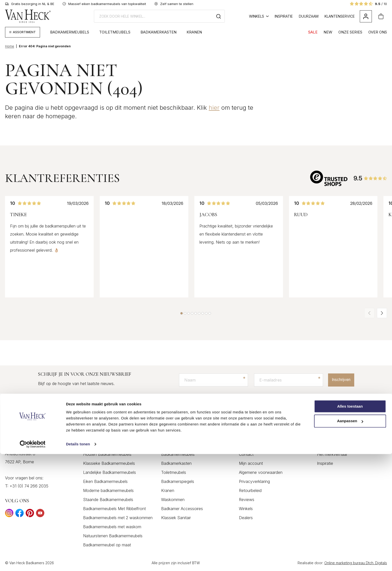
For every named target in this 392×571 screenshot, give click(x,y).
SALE (313, 32)
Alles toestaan (350, 523)
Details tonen (78, 561)
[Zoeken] (219, 16)
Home (10, 46)
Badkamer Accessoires (182, 509)
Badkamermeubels (70, 32)
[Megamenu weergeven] (23, 32)
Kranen (194, 32)
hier (214, 108)
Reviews (247, 500)
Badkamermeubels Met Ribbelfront (114, 509)
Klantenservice (340, 16)
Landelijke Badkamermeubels (110, 473)
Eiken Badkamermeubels (105, 482)
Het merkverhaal (332, 454)
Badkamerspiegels (178, 482)
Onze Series (350, 32)
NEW (328, 32)
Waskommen (173, 500)
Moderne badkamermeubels (108, 491)
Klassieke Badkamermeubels (109, 464)
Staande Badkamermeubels (108, 500)
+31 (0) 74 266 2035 (29, 486)
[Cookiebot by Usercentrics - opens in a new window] (33, 561)
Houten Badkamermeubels (107, 454)
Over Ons (378, 32)
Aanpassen (350, 538)
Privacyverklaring (254, 482)
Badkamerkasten (158, 32)
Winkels (259, 16)
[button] (182, 313)
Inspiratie (284, 16)
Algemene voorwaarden (261, 473)
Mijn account (251, 464)
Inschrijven (339, 380)
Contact (246, 454)
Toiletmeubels (115, 32)
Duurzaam (309, 16)
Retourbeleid (250, 491)
